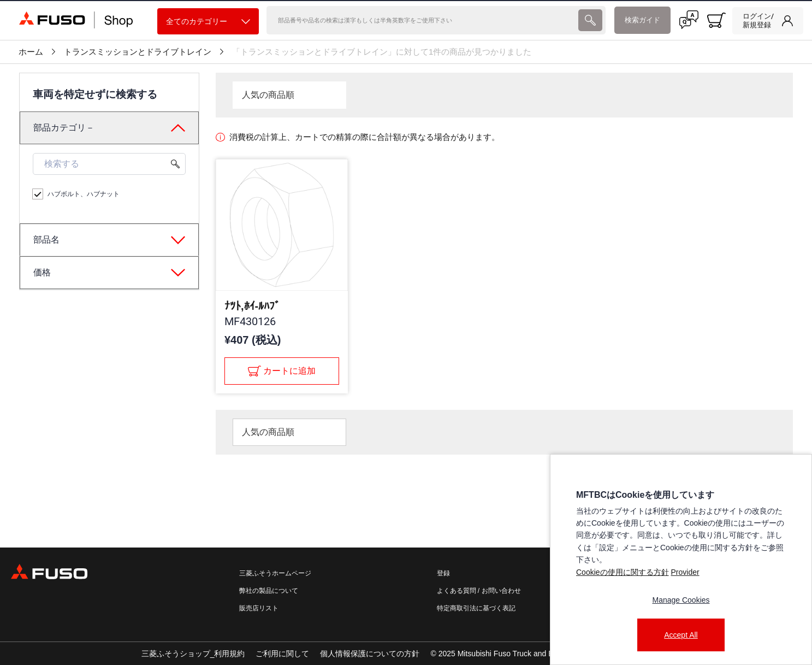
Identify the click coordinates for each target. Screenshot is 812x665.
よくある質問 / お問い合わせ (479, 591)
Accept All (681, 635)
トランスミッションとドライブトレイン (138, 52)
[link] (768, 21)
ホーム (31, 52)
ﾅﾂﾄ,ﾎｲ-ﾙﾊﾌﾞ (252, 306)
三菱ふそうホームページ (275, 573)
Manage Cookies (681, 600)
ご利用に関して (282, 654)
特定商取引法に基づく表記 (476, 608)
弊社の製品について (269, 591)
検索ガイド (642, 20)
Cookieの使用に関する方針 (623, 572)
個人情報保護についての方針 (370, 654)
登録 (443, 573)
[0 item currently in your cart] (716, 20)
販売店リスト (259, 608)
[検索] (421, 20)
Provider (685, 572)
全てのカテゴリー (208, 22)
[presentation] (590, 20)
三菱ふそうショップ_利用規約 (193, 654)
